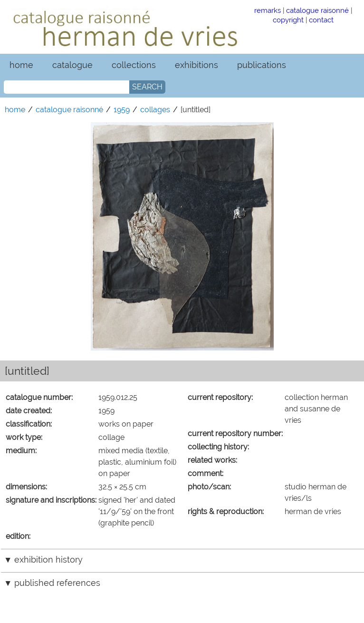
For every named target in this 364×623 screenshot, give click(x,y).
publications (262, 65)
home (21, 65)
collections (134, 65)
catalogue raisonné (317, 10)
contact (321, 20)
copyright (288, 20)
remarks (268, 10)
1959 (122, 110)
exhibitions (196, 65)
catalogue (72, 65)
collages (155, 110)
